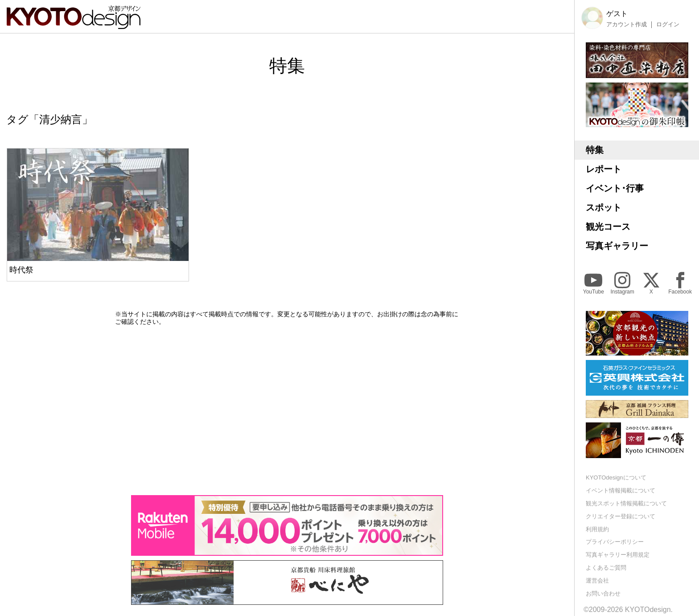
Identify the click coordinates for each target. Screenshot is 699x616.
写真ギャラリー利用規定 (618, 555)
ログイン (668, 25)
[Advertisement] (287, 410)
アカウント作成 (627, 25)
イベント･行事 (615, 188)
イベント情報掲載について (621, 490)
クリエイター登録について (621, 516)
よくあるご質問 (606, 568)
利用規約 (597, 529)
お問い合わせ (603, 593)
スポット (604, 207)
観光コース (608, 227)
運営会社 (597, 581)
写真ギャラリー (617, 246)
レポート (604, 169)
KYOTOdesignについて (616, 478)
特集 (595, 150)
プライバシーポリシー (615, 542)
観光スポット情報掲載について (626, 503)
